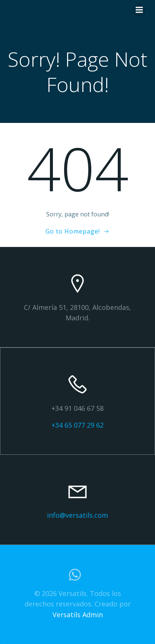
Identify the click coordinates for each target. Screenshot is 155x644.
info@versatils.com (77, 515)
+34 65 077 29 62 (77, 425)
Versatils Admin (78, 615)
